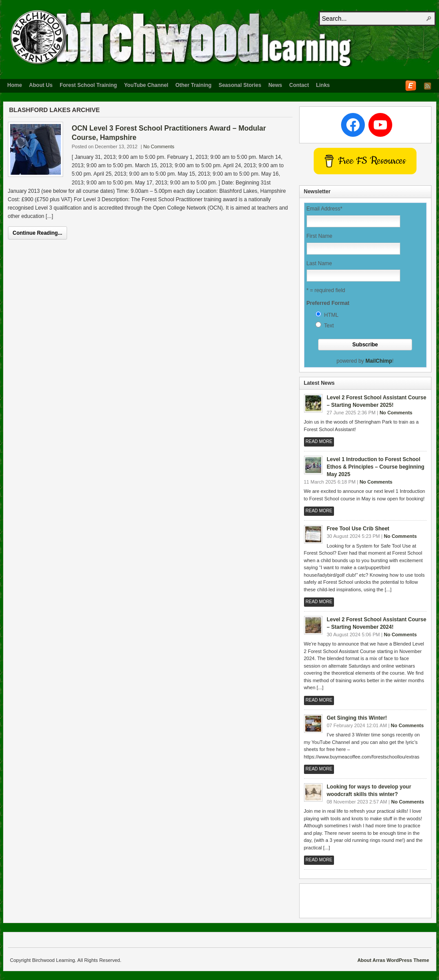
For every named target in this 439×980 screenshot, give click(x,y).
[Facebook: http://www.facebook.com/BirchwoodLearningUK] (353, 125)
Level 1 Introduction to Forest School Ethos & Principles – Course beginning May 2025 (376, 467)
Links (323, 85)
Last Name (319, 263)
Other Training (193, 85)
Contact (299, 85)
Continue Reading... (38, 233)
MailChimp (379, 361)
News (275, 85)
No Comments (159, 146)
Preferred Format (328, 303)
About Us (41, 85)
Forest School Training (88, 85)
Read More (319, 441)
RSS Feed (428, 86)
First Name (320, 236)
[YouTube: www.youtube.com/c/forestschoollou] (380, 125)
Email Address (325, 209)
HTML (332, 315)
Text (329, 326)
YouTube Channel (146, 85)
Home (15, 85)
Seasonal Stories (240, 85)
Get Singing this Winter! (357, 718)
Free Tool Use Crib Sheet (358, 529)
